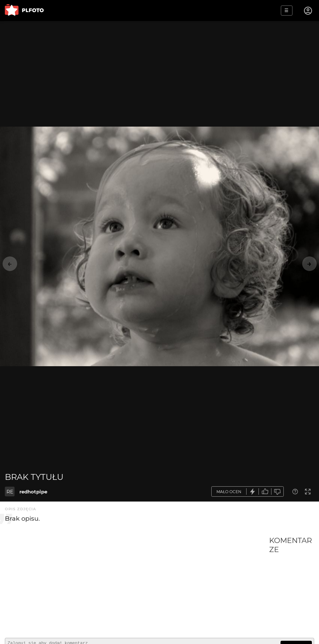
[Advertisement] (137, 584)
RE (10, 492)
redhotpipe (33, 492)
